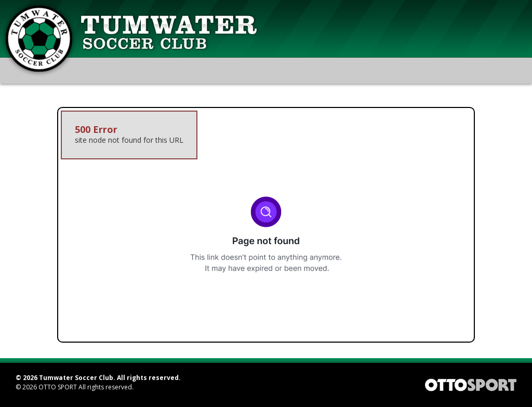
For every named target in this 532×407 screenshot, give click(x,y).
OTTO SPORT (58, 387)
